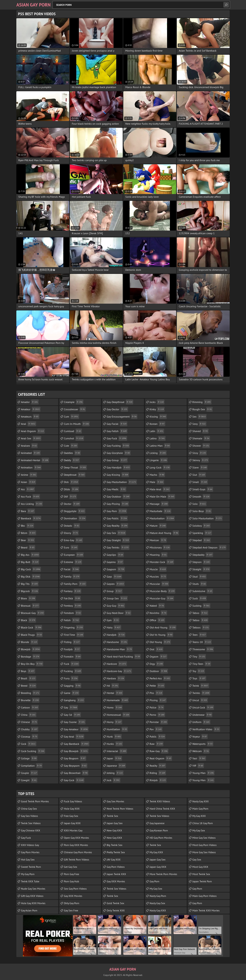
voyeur (200, 737)
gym (113, 620)
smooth (201, 497)
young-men (203, 780)
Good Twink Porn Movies (35, 801)
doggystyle (75, 511)
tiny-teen (202, 664)
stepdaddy (203, 555)
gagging (73, 686)
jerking (115, 773)
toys (199, 678)
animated (31, 453)
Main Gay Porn (200, 809)
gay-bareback (77, 744)
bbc (27, 526)
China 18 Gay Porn (203, 823)
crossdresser (75, 409)
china (29, 715)
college (29, 758)
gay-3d (72, 715)
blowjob (31, 649)
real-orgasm (161, 758)
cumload (73, 431)
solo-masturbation (207, 518)
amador (30, 402)
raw (157, 744)
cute (71, 446)
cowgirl (29, 780)
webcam (201, 751)
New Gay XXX (114, 830)
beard (28, 547)
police (157, 707)
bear (28, 540)
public (158, 737)
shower (201, 446)
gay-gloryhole (119, 453)
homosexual (118, 715)
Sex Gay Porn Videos (75, 889)
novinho (158, 613)
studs (199, 584)
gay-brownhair (76, 773)
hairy (114, 627)
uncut (200, 700)
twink (201, 686)
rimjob (158, 780)
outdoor (159, 671)
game (72, 693)
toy (199, 671)
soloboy (201, 526)
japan (114, 758)
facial (72, 569)
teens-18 (202, 642)
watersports (203, 744)
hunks (115, 744)
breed (29, 686)
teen (199, 635)
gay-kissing (118, 475)
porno (157, 715)
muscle (158, 569)
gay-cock (74, 780)
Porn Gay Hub (71, 881)
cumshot (74, 438)
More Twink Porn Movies (163, 874)
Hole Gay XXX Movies (33, 903)
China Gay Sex (29, 809)
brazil (29, 678)
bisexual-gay (33, 613)
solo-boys (202, 511)
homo (115, 707)
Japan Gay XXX (72, 823)
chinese (29, 722)
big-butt (30, 562)
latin (157, 431)
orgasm (158, 657)
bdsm (29, 533)
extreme (73, 562)
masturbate (160, 511)
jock (114, 780)
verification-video (206, 729)
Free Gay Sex (71, 816)
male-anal (160, 489)
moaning (158, 555)
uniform (201, 722)
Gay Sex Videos (29, 816)
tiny (199, 657)
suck (200, 598)
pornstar (159, 722)
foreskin (73, 657)
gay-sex (116, 533)
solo (199, 504)
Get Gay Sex (70, 867)
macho (157, 475)
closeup (29, 737)
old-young (160, 642)
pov (156, 729)
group (115, 591)
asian (28, 482)
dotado (72, 526)
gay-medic (116, 489)
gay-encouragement (122, 417)
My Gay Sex (156, 889)
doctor (72, 504)
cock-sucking (33, 751)
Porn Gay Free (71, 874)
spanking (202, 533)
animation (31, 467)
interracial (117, 751)
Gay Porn (154, 881)
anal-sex (31, 438)
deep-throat (75, 467)
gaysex (116, 584)
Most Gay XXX (200, 867)
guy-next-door (119, 613)
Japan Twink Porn (202, 881)
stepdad (202, 540)
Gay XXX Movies (73, 896)
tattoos (201, 627)
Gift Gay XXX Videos (32, 896)
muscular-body (162, 591)
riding (158, 773)
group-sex (117, 598)
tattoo (200, 620)
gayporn (116, 569)
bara (28, 511)
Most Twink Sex (201, 874)
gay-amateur (76, 729)
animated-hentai (35, 460)
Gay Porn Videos (116, 867)
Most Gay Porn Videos (204, 845)
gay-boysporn (76, 766)
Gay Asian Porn (29, 910)
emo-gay (73, 540)
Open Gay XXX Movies (76, 838)
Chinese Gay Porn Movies (78, 852)
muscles (158, 577)
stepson (201, 562)
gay (71, 707)
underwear (202, 715)
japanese (116, 766)
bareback (31, 518)
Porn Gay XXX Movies (76, 845)
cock (29, 744)
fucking (73, 671)
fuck (72, 664)
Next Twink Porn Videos (120, 809)
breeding (30, 693)
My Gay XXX (156, 852)
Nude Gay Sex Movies (33, 889)
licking (158, 453)
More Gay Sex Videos (204, 852)
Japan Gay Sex (115, 823)
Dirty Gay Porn (72, 903)
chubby (30, 729)
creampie (74, 402)
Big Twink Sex (114, 845)
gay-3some (75, 722)
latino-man (160, 446)
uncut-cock (203, 707)
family (72, 577)
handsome (117, 642)
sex (199, 417)
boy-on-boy (32, 664)
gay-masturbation (122, 482)
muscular (159, 584)
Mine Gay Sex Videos (204, 838)
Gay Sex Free (71, 910)
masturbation (162, 518)
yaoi (199, 758)
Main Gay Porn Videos (204, 896)
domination (75, 518)
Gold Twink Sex (115, 903)
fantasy (73, 591)
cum (71, 417)
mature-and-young (164, 533)
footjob (72, 649)
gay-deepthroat (120, 402)
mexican (158, 540)
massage (159, 504)
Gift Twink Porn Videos (77, 860)
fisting (72, 642)
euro (71, 547)
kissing (158, 417)
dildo (71, 489)
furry (71, 678)
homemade (118, 700)
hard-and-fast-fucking (124, 657)
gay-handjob (119, 467)
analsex (29, 446)
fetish (72, 620)
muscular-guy (162, 598)
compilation (32, 766)
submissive (203, 591)
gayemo (115, 562)
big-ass (30, 555)
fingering (74, 627)
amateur (31, 409)
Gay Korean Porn (159, 830)
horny (114, 722)
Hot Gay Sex (28, 860)
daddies (72, 453)
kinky (157, 409)
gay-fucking (118, 446)
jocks (157, 402)
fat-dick (72, 598)
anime (29, 475)
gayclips (115, 555)
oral (156, 649)
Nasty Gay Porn (158, 896)
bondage (30, 657)
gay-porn (117, 511)
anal (29, 424)
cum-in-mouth (77, 424)
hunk (114, 737)
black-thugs (32, 635)
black (28, 620)
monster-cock (162, 562)
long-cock (160, 467)
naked (157, 606)
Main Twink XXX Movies (206, 910)
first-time (74, 635)
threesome (203, 649)
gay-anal (74, 737)
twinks (201, 693)
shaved (200, 431)
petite (157, 686)
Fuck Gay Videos (73, 801)
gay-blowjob (76, 751)
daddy (72, 460)
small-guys (203, 489)
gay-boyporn (75, 758)
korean (157, 424)
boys (28, 671)
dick (71, 482)
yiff (198, 766)
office (157, 620)
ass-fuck (30, 497)
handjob (116, 635)
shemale (201, 438)
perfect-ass (160, 678)
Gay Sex (197, 860)
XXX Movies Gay (73, 830)
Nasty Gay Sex (157, 903)
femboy (73, 606)
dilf (70, 497)
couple (29, 773)
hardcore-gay (119, 671)
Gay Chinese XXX (31, 830)
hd (113, 686)
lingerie (159, 460)
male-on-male (162, 497)
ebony (71, 533)
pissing (158, 700)
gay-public (117, 518)
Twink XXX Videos (160, 801)
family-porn (75, 584)
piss (156, 693)
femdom (73, 613)
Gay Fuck (26, 838)
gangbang (74, 700)
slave (200, 467)
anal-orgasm (33, 431)
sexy (199, 424)
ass (28, 489)
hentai (115, 693)
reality (158, 766)
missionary (160, 547)
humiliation (117, 729)
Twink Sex (112, 816)
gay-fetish (117, 431)
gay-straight (118, 540)
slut (199, 475)
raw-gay (159, 751)
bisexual (30, 606)
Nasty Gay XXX (158, 910)
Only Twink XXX (116, 910)
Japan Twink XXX (116, 874)
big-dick (31, 577)
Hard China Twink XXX (162, 809)
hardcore (117, 664)
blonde (29, 642)
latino (158, 438)
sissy (200, 453)
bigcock (30, 591)
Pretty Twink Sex (116, 852)
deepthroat (75, 475)
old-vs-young (161, 635)
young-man (203, 773)
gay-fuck (117, 438)
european (74, 555)
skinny (201, 460)
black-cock (32, 627)
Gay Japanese (157, 823)
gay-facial (117, 424)
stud (199, 577)
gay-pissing (118, 504)
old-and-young (163, 627)
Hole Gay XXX (72, 809)
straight (201, 569)
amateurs (30, 417)
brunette (30, 700)
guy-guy (116, 606)
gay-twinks (118, 547)
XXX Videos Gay (30, 845)
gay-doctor (117, 409)
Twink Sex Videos (31, 823)
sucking (201, 606)
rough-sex (202, 409)
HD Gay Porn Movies (161, 838)
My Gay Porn (28, 874)
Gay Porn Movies (30, 852)
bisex (28, 598)
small (200, 482)
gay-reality (117, 526)
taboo (200, 613)
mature (158, 526)
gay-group (117, 460)
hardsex (116, 678)
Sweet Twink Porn (31, 867)
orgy (157, 664)
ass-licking (32, 504)
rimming (202, 402)
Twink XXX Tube (30, 881)
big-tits (30, 584)
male (157, 482)
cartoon (30, 707)
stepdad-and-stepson (209, 547)
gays (114, 577)
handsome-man (120, 649)
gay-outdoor (118, 497)
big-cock (31, 569)
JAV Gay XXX (114, 860)
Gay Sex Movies (115, 801)
